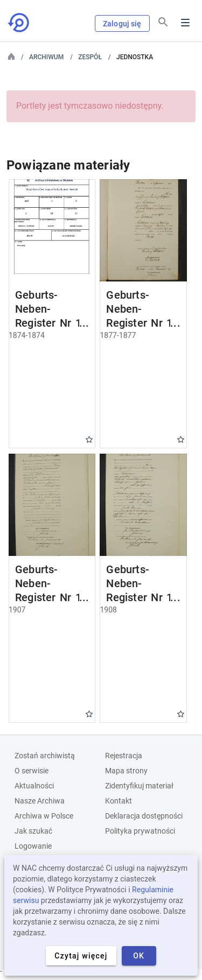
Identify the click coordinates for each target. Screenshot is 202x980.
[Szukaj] (163, 22)
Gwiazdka (89, 439)
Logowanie (33, 846)
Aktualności (34, 786)
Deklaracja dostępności (144, 816)
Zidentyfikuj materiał (139, 786)
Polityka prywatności (140, 831)
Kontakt (119, 801)
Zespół (90, 57)
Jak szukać (33, 831)
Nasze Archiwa (40, 801)
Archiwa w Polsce (44, 816)
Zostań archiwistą (45, 756)
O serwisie (32, 771)
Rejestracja (124, 756)
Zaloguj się (122, 24)
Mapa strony (126, 771)
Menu (185, 23)
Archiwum (46, 57)
